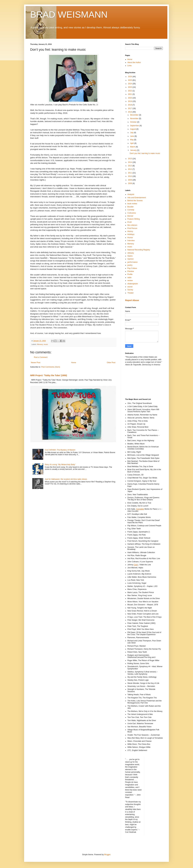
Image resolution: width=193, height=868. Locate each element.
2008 (130, 183)
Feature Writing (134, 219)
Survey (130, 290)
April (132, 143)
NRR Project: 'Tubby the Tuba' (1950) (49, 375)
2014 (130, 162)
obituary (131, 253)
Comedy (131, 210)
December (135, 115)
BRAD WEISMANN (69, 15)
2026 (130, 77)
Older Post (111, 363)
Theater (131, 293)
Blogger (107, 855)
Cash (136, 565)
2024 (130, 84)
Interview (131, 241)
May (132, 140)
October (134, 122)
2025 (130, 80)
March (133, 147)
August (133, 129)
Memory (40, 344)
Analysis (131, 194)
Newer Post (36, 363)
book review (132, 204)
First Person (132, 228)
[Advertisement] (139, 382)
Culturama (132, 213)
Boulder (131, 207)
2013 (130, 166)
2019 (130, 101)
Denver (130, 216)
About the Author (134, 62)
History (130, 231)
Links (130, 66)
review (130, 281)
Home (74, 363)
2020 (130, 98)
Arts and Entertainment (137, 198)
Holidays (131, 234)
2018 (130, 105)
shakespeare (133, 284)
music (46, 344)
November (135, 119)
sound (130, 287)
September (135, 126)
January (134, 150)
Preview (131, 271)
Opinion (131, 259)
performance (132, 262)
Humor (130, 238)
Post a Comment (41, 357)
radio (129, 278)
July (132, 133)
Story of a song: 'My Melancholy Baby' (60, 465)
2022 (130, 91)
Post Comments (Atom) (51, 367)
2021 (130, 94)
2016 (130, 112)
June (132, 136)
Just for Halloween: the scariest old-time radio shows (66, 479)
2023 (130, 87)
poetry (130, 265)
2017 (130, 108)
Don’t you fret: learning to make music (145, 153)
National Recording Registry (139, 250)
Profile (130, 274)
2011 (130, 173)
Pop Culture (132, 268)
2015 (130, 159)
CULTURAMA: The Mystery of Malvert (60, 450)
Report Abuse (132, 300)
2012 (130, 169)
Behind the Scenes (135, 201)
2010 (130, 176)
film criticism (132, 225)
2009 (130, 180)
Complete (140, 509)
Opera (130, 256)
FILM (129, 222)
